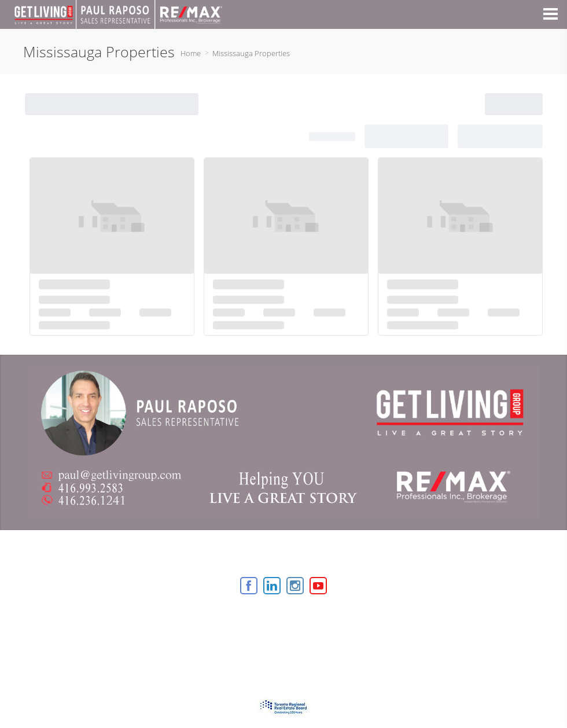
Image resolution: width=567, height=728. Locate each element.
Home (191, 53)
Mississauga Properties (251, 53)
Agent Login (354, 617)
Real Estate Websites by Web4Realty (258, 617)
